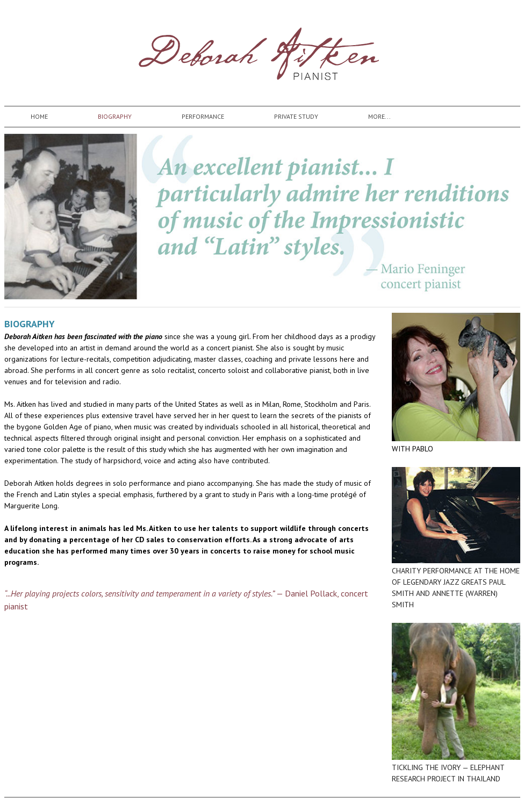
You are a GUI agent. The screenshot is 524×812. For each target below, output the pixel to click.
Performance (203, 116)
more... (379, 116)
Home (39, 116)
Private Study (296, 116)
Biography (115, 116)
